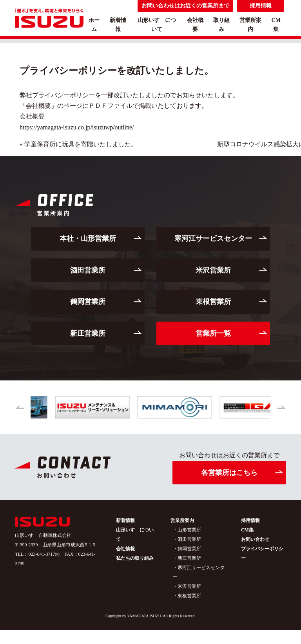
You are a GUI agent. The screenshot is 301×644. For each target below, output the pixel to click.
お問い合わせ (255, 539)
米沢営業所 (213, 270)
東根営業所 (213, 302)
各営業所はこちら (229, 473)
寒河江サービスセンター (213, 238)
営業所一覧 (213, 333)
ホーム (94, 25)
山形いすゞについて (157, 25)
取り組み (221, 25)
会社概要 (195, 25)
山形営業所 (189, 530)
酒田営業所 (88, 270)
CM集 (276, 25)
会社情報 (125, 549)
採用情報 (250, 520)
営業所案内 (250, 25)
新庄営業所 (88, 333)
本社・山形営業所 (88, 238)
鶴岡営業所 (88, 302)
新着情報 (118, 25)
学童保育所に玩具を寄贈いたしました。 (81, 144)
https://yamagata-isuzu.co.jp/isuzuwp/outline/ (77, 127)
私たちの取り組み (135, 558)
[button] (20, 408)
